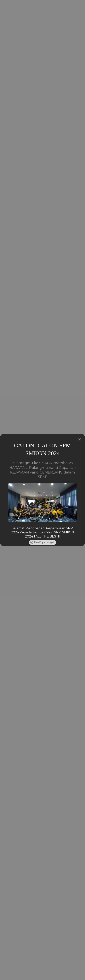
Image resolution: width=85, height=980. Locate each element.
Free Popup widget (42, 542)
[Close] (80, 439)
